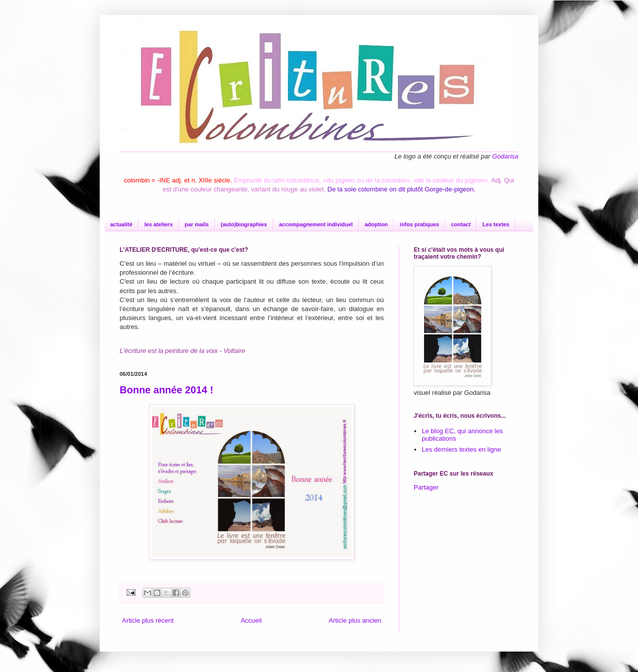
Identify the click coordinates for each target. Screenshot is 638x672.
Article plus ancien (355, 620)
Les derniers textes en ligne (461, 449)
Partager (426, 487)
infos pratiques (419, 224)
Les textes (496, 224)
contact (461, 224)
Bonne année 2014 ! (166, 390)
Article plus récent (148, 620)
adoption (376, 224)
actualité (121, 224)
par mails (197, 224)
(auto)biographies (244, 224)
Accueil (251, 620)
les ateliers (159, 224)
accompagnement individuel (316, 224)
